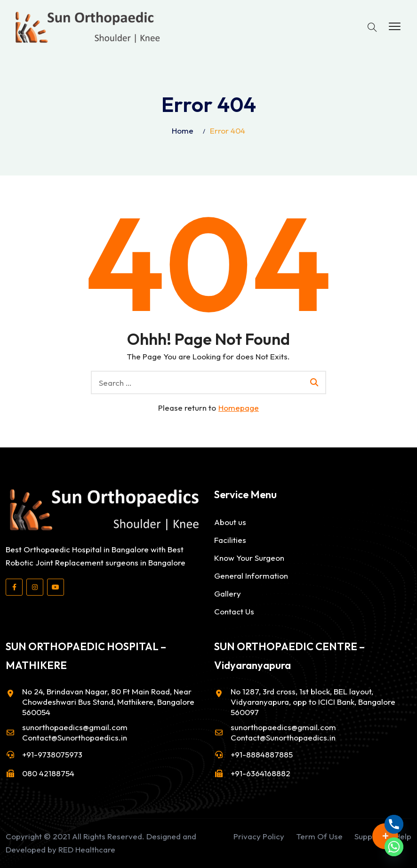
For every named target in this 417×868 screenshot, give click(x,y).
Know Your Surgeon (249, 558)
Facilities (230, 540)
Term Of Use (319, 836)
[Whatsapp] (394, 847)
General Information (251, 576)
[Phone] (394, 824)
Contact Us (234, 611)
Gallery (228, 593)
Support (369, 836)
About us (230, 522)
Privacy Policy (259, 836)
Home (183, 131)
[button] (395, 27)
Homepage (239, 408)
